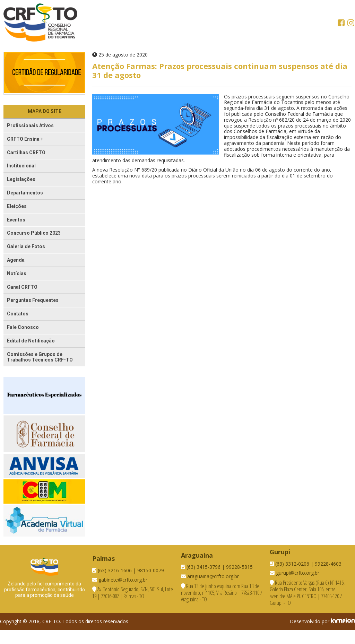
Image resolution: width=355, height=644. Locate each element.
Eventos (16, 220)
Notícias (17, 273)
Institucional (21, 166)
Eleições (17, 206)
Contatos (18, 314)
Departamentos (25, 193)
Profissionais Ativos (30, 125)
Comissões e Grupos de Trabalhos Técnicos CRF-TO (40, 357)
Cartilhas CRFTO (26, 153)
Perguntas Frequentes (33, 300)
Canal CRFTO (22, 287)
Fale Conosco (23, 327)
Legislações (21, 179)
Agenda (16, 260)
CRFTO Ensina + (25, 139)
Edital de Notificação (31, 341)
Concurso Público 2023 (34, 233)
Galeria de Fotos (26, 246)
